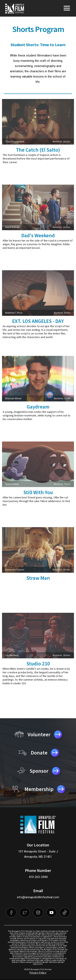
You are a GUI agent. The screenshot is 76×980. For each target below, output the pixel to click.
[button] (67, 8)
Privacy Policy (38, 973)
